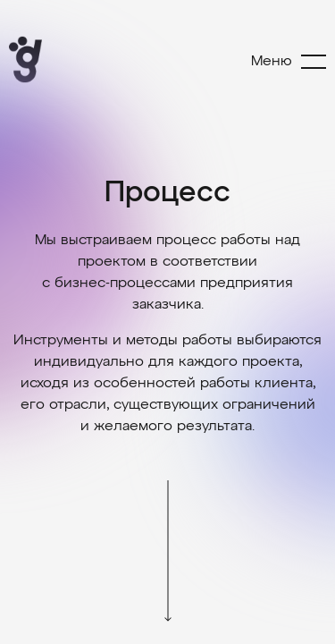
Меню (272, 62)
